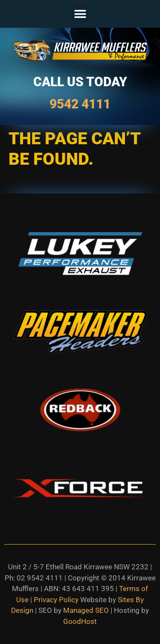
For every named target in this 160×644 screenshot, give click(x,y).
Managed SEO (86, 610)
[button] (80, 14)
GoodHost (80, 621)
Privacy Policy (56, 600)
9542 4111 (80, 104)
